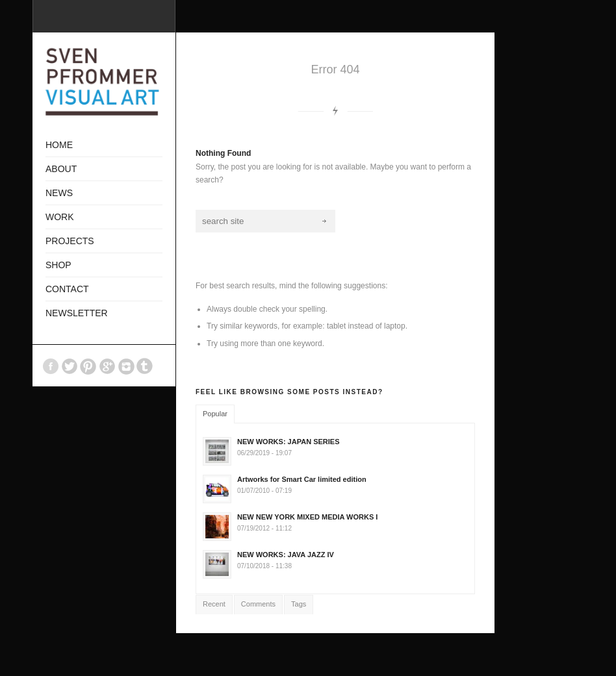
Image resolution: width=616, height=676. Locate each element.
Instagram (126, 366)
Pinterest (88, 366)
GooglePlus (107, 366)
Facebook (51, 366)
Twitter (70, 366)
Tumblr (145, 366)
